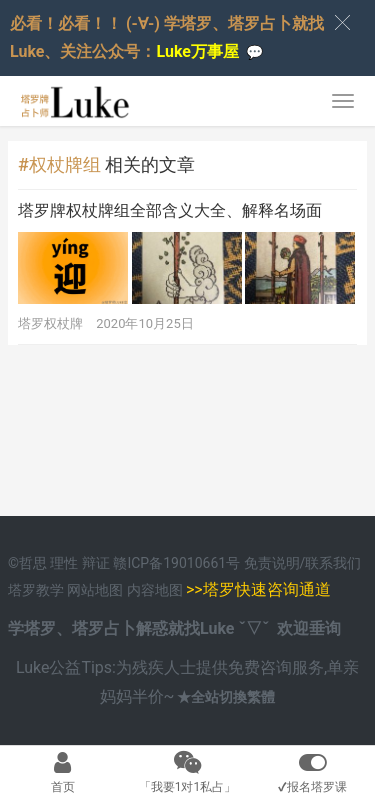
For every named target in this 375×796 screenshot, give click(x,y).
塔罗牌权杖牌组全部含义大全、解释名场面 (170, 210)
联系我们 (333, 563)
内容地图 (155, 590)
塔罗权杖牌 (50, 323)
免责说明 (272, 563)
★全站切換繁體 (226, 697)
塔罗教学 (37, 590)
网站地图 (96, 590)
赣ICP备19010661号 (176, 563)
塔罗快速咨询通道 (267, 589)
